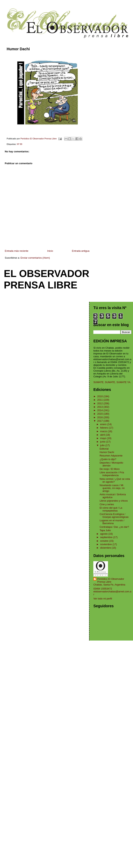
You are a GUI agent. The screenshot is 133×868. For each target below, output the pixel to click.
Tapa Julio (105, 530)
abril (103, 435)
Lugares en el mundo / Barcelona (112, 522)
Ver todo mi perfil (103, 599)
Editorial (104, 449)
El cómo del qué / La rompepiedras (111, 509)
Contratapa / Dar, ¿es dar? (114, 527)
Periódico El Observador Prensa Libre (111, 580)
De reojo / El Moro (110, 469)
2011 (100, 400)
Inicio (50, 251)
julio (103, 445)
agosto (104, 534)
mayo (104, 438)
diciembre (106, 548)
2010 (100, 396)
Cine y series (107, 504)
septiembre (107, 537)
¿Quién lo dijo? (108, 459)
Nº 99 (19, 144)
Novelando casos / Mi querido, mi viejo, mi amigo (112, 488)
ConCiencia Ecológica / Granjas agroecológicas (114, 516)
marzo (104, 431)
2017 (100, 421)
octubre (105, 541)
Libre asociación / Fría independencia (112, 474)
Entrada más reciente (17, 251)
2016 (100, 417)
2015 (100, 414)
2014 (100, 410)
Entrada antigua (81, 251)
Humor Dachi (107, 452)
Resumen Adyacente (111, 456)
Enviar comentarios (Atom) (35, 258)
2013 (100, 407)
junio (103, 442)
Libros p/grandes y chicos (114, 501)
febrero (104, 428)
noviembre (106, 544)
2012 (100, 403)
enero (104, 424)
